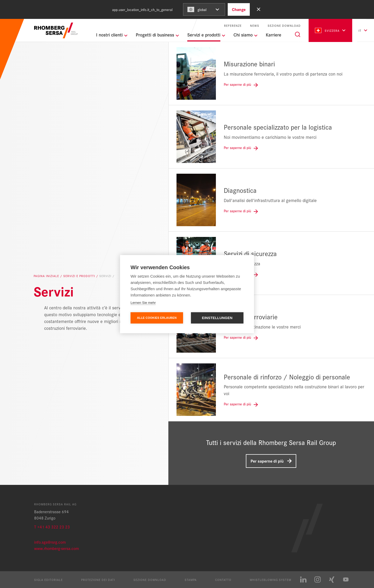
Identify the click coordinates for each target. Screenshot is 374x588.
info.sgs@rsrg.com (50, 542)
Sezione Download (284, 26)
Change (239, 9)
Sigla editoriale (48, 580)
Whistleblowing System (271, 580)
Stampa (191, 580)
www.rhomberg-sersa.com (56, 548)
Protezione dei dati (98, 580)
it (360, 30)
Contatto (223, 580)
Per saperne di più (267, 461)
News (255, 26)
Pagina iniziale (47, 276)
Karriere (274, 35)
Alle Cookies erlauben (157, 318)
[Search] (298, 34)
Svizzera (327, 30)
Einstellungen (217, 318)
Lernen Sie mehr (143, 303)
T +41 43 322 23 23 (52, 527)
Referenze (233, 26)
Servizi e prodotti (80, 276)
